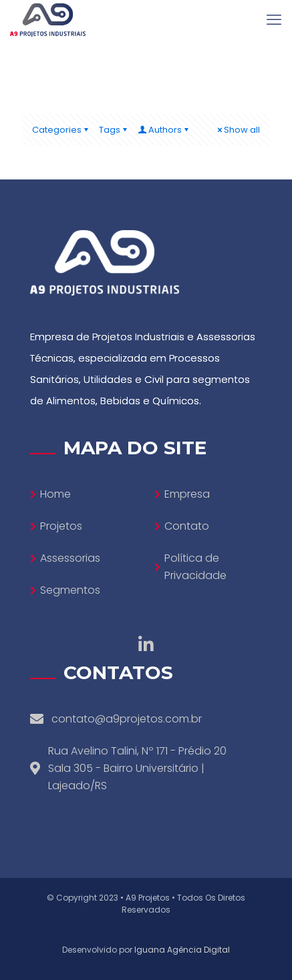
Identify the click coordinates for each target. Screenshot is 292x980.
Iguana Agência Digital (182, 950)
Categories (61, 130)
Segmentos (70, 590)
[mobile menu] (274, 20)
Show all (238, 130)
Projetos (61, 526)
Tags (114, 130)
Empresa (187, 494)
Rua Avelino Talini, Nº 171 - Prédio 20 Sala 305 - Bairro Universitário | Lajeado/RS (137, 768)
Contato (187, 526)
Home (55, 494)
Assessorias (70, 558)
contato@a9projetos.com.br (127, 719)
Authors (164, 130)
